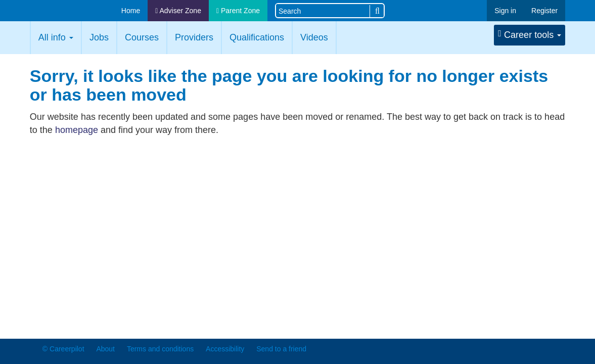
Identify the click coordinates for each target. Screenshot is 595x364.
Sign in (505, 11)
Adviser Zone (178, 11)
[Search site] (323, 10)
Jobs (99, 37)
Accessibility (225, 349)
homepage (77, 130)
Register (544, 11)
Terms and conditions (160, 349)
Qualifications (257, 37)
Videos (314, 37)
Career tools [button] (530, 34)
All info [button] (56, 37)
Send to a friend (281, 349)
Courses (142, 37)
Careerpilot (69, 11)
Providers (194, 37)
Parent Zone (238, 11)
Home (131, 11)
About (105, 349)
